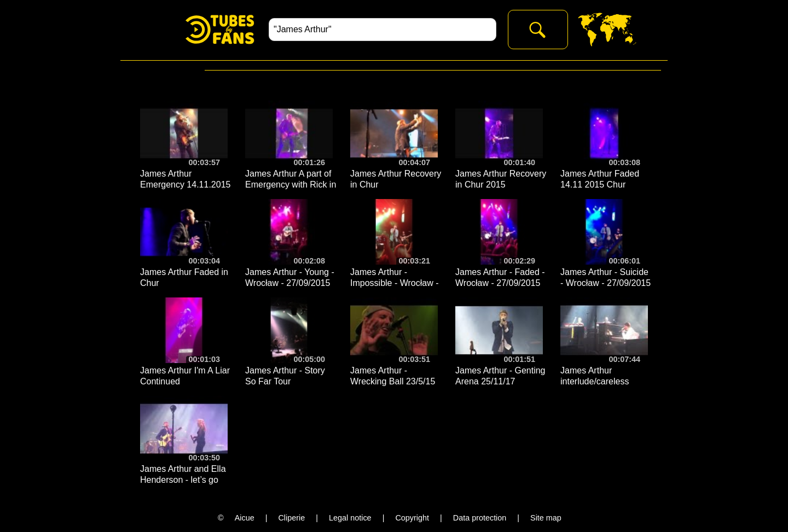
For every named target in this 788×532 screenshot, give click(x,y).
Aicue (245, 518)
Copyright (412, 518)
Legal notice (350, 518)
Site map (546, 518)
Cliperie (291, 518)
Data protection (480, 518)
